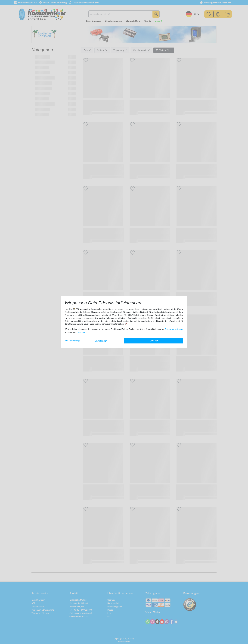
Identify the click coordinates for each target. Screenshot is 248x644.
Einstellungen (101, 341)
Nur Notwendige (72, 341)
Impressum (81, 332)
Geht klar (154, 341)
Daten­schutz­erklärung (174, 329)
